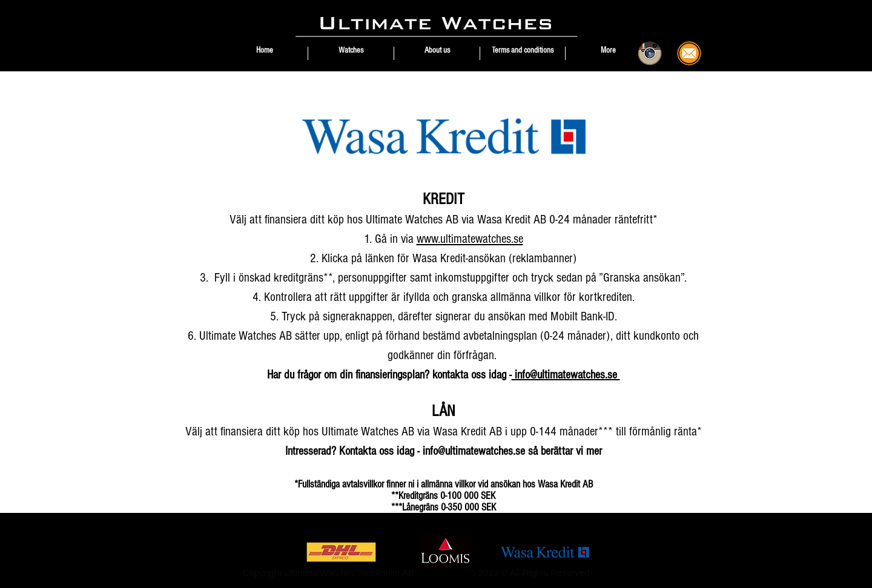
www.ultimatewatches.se (470, 239)
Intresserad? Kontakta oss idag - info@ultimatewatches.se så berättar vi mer (444, 451)
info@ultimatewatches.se (566, 375)
